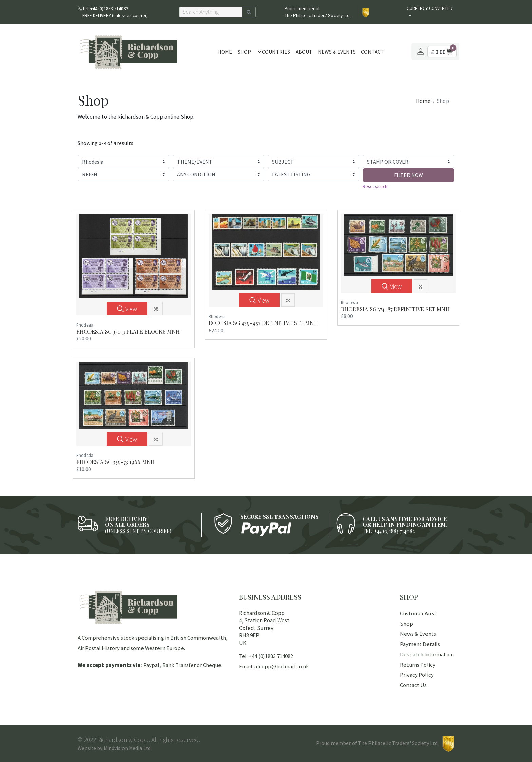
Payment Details (420, 644)
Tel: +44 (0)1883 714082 (266, 656)
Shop (244, 52)
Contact (373, 52)
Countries (274, 52)
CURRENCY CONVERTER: (430, 8)
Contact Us (413, 685)
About (304, 52)
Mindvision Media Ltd (127, 748)
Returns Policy (418, 665)
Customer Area (418, 613)
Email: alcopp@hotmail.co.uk (274, 666)
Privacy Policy (417, 675)
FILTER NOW (408, 175)
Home (225, 52)
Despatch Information (427, 654)
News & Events (337, 52)
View (127, 309)
